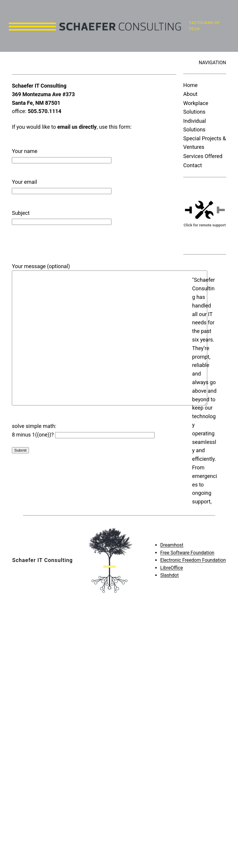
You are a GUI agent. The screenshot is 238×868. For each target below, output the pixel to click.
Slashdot (170, 553)
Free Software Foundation (187, 530)
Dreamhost (172, 523)
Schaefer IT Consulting (42, 538)
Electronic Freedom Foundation (193, 538)
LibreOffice (172, 546)
